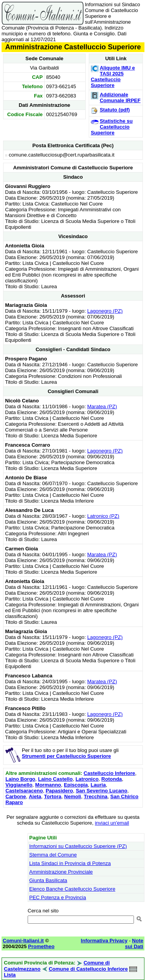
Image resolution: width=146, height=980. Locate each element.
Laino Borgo (20, 779)
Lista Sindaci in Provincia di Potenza (70, 863)
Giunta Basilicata (48, 880)
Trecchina (96, 796)
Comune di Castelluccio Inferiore (88, 969)
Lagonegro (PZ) (105, 311)
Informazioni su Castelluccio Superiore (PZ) (78, 846)
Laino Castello (55, 779)
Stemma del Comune (53, 855)
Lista (10, 975)
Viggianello (19, 785)
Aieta (35, 796)
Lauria (98, 785)
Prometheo (41, 946)
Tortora (53, 796)
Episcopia (76, 785)
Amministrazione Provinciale (61, 872)
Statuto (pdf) (115, 110)
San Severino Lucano (102, 791)
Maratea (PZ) (102, 406)
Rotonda (112, 779)
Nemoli (73, 796)
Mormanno (48, 785)
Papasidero (59, 791)
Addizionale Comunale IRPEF (120, 97)
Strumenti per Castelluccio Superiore (66, 756)
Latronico (87, 779)
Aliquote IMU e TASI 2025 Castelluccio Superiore (113, 77)
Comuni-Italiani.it (23, 941)
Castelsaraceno (24, 791)
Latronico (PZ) (103, 516)
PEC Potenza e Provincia (58, 897)
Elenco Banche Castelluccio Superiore (72, 889)
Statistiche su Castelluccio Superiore (112, 127)
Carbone (16, 796)
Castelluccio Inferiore (109, 773)
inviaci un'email (112, 823)
